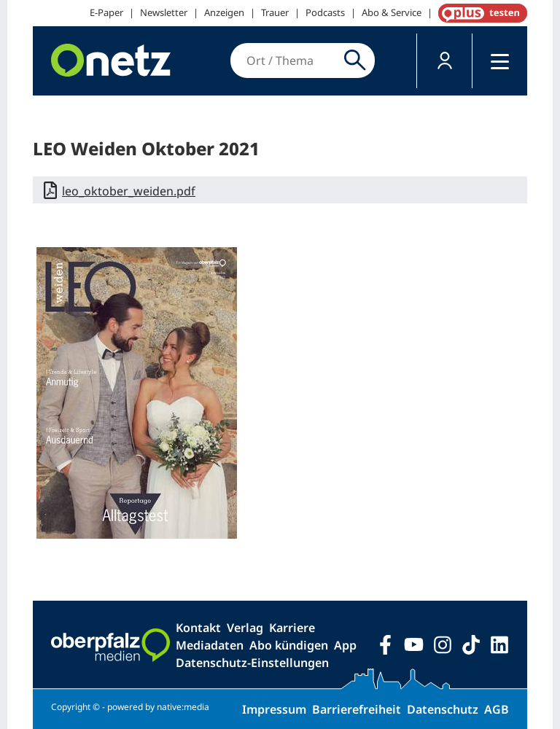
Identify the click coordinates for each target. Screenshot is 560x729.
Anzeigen (224, 12)
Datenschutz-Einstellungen (252, 663)
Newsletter (164, 12)
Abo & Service (392, 12)
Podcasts (325, 12)
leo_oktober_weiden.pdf (129, 191)
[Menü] (500, 61)
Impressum (274, 709)
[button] (444, 61)
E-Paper (106, 12)
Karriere (292, 628)
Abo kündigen (289, 645)
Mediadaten (210, 645)
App (345, 645)
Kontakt (198, 628)
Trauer (275, 12)
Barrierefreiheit (357, 709)
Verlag (245, 628)
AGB (497, 709)
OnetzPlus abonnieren (480, 13)
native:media (183, 707)
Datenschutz (443, 709)
